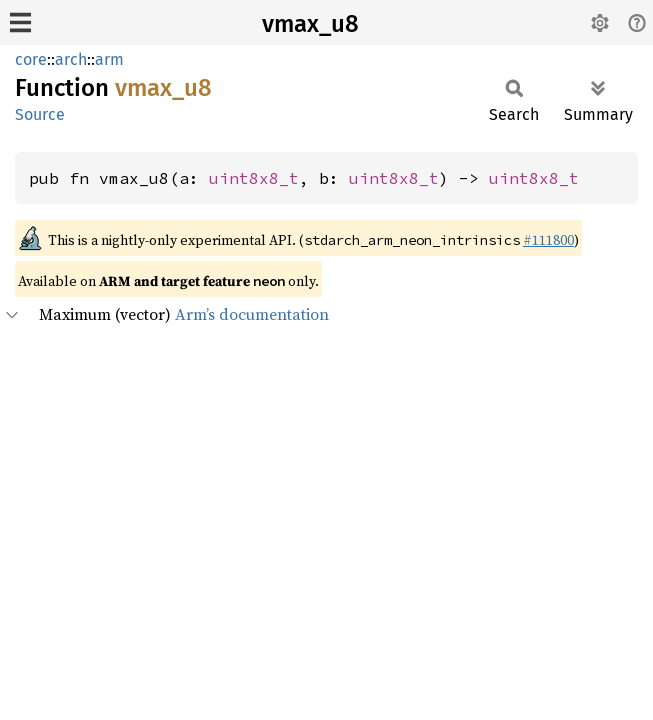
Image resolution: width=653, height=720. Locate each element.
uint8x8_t (254, 178)
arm (109, 59)
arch (71, 59)
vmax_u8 (310, 24)
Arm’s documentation (252, 314)
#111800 (548, 240)
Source (40, 114)
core (31, 59)
